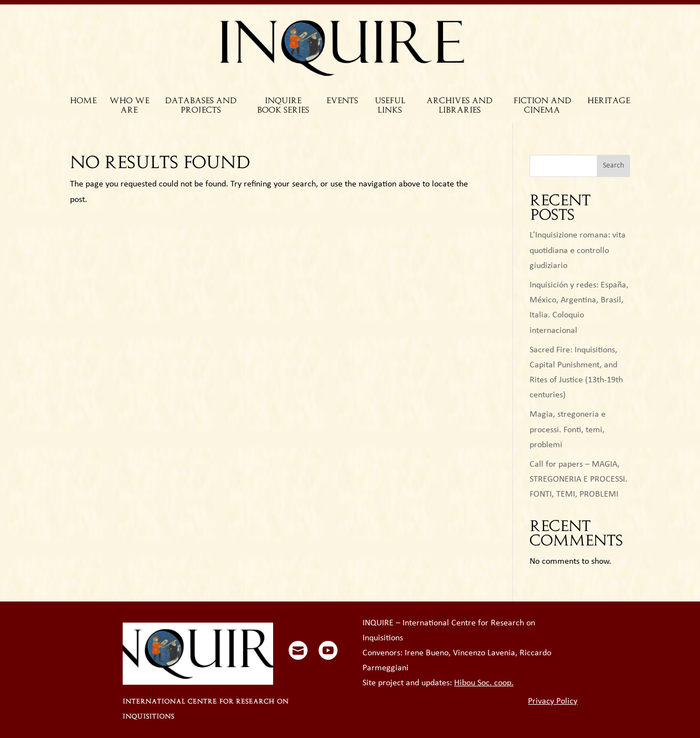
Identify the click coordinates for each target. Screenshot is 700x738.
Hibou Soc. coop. (484, 683)
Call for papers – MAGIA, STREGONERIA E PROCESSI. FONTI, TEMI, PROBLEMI (578, 479)
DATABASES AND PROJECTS (201, 106)
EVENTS (342, 101)
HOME (83, 101)
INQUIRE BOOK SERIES (283, 106)
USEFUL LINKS (390, 106)
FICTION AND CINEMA (542, 106)
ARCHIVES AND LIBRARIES (459, 106)
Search (613, 166)
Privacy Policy (553, 701)
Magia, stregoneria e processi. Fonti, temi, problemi (568, 429)
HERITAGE (609, 101)
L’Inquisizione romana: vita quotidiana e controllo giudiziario (578, 250)
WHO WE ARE (129, 106)
